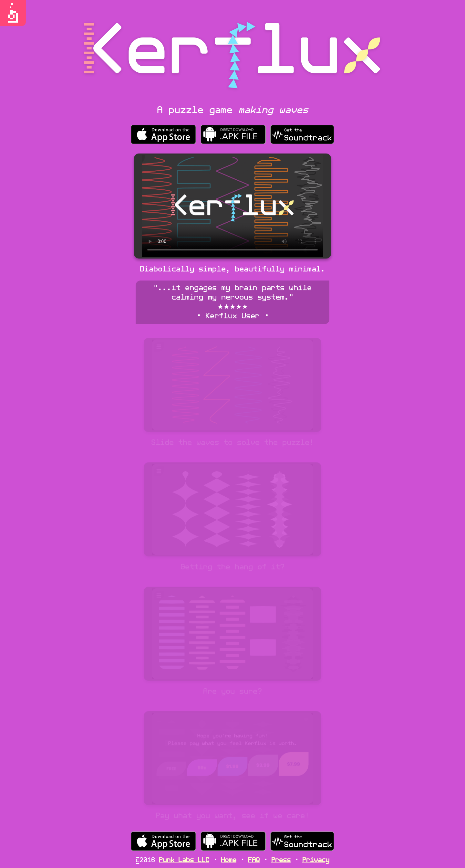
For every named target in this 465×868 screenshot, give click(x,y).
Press (281, 861)
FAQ (254, 861)
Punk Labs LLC (184, 861)
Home (229, 861)
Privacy (316, 861)
